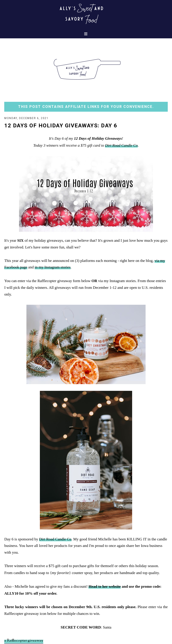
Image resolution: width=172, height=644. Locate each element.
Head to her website (105, 586)
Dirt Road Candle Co (121, 145)
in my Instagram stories (53, 267)
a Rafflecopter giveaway (24, 641)
